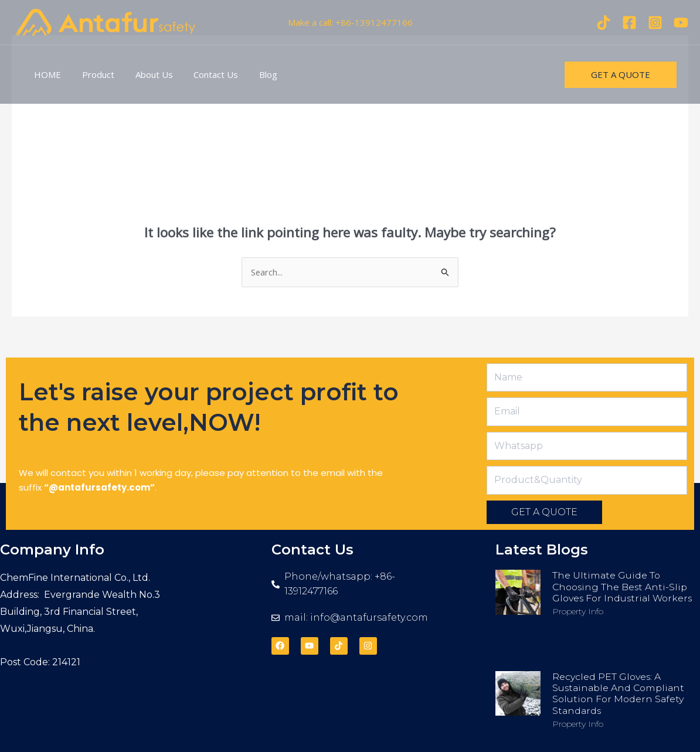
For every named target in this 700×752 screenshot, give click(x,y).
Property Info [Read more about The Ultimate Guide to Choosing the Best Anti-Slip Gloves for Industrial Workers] (578, 611)
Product (93, 74)
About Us (145, 74)
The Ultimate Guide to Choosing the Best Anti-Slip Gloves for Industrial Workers (624, 587)
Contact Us (204, 74)
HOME (46, 74)
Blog (253, 74)
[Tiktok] (604, 23)
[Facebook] (629, 23)
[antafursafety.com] (106, 21)
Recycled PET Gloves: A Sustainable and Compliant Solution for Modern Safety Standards (621, 694)
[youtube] (681, 23)
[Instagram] (655, 23)
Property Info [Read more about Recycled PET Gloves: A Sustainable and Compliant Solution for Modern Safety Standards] (578, 724)
